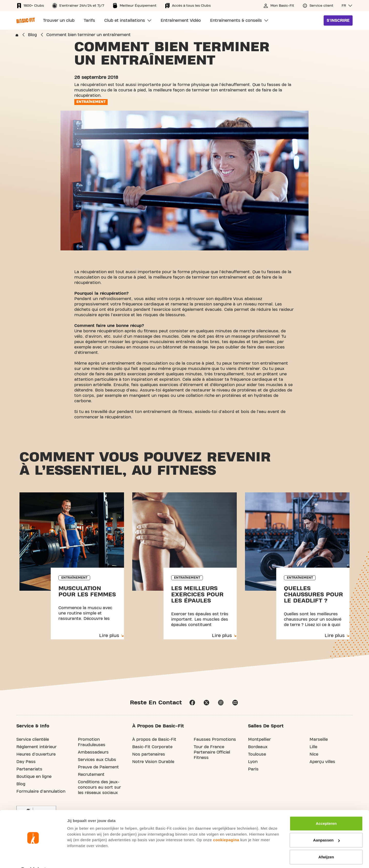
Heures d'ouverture (36, 755)
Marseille (319, 740)
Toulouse (257, 755)
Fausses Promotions (215, 740)
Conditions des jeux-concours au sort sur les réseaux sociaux (99, 788)
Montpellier (259, 740)
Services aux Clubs (97, 760)
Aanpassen (326, 827)
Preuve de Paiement (98, 767)
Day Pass (26, 762)
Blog (21, 784)
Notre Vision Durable (153, 762)
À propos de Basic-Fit (154, 740)
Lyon (253, 762)
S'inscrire (338, 20)
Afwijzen (326, 844)
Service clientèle (33, 740)
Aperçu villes (322, 762)
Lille (313, 747)
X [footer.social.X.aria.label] (207, 703)
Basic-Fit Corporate (152, 747)
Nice (314, 755)
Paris (253, 769)
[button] (347, 6)
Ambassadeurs (93, 753)
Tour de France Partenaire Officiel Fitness (212, 753)
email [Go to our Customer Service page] (235, 703)
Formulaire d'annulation (41, 792)
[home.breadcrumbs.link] (17, 35)
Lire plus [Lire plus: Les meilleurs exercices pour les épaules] (222, 636)
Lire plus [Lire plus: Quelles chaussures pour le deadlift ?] (335, 636)
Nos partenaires (149, 755)
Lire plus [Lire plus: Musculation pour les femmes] (109, 636)
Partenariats (29, 769)
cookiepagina (226, 827)
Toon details (78, 858)
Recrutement (91, 775)
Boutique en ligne (34, 777)
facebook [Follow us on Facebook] (192, 703)
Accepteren (326, 810)
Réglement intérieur (37, 747)
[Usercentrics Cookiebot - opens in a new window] (33, 858)
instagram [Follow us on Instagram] (221, 703)
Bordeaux (258, 747)
